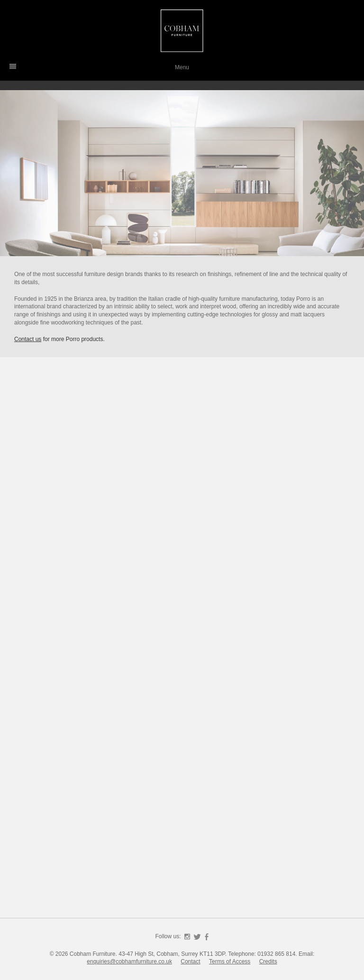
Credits (268, 962)
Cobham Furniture (182, 31)
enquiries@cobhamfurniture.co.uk (129, 962)
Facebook (207, 937)
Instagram (187, 937)
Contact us (28, 339)
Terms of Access (230, 962)
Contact (190, 962)
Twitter (197, 937)
